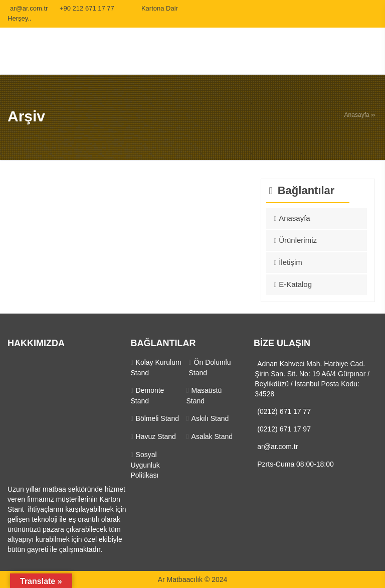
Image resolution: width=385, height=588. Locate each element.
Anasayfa (357, 115)
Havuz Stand (156, 436)
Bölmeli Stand (157, 418)
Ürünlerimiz (298, 240)
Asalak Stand (212, 436)
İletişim (291, 262)
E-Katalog (295, 284)
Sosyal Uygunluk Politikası (145, 465)
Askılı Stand (210, 418)
